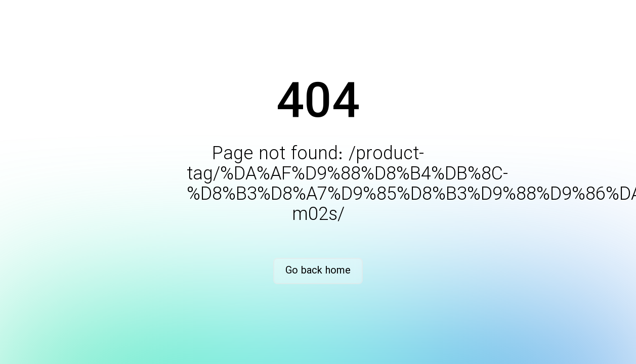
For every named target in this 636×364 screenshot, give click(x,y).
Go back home (318, 271)
